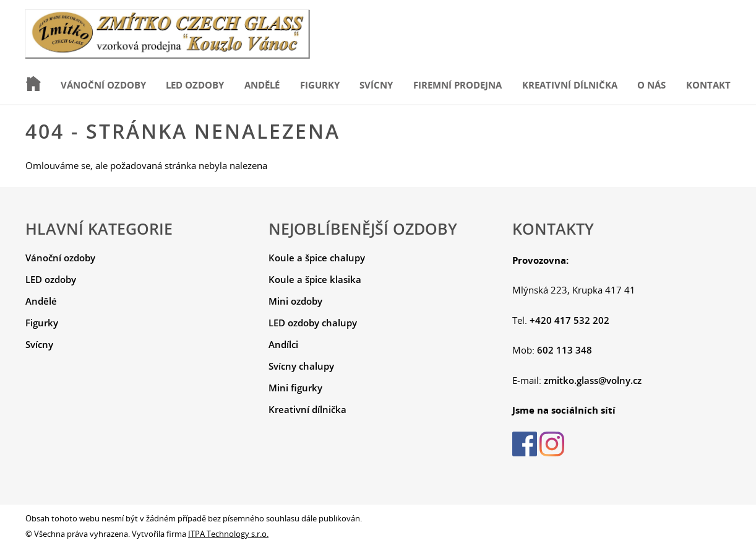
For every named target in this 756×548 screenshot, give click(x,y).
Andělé (262, 85)
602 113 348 (565, 350)
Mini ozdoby (295, 301)
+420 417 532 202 (569, 320)
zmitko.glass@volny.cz (593, 380)
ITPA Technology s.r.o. (228, 534)
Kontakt (708, 85)
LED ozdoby (195, 85)
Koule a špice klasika (315, 279)
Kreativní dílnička (570, 85)
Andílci (283, 344)
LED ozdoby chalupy (313, 323)
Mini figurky (295, 388)
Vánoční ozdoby (103, 85)
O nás (651, 85)
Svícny (376, 85)
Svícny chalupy (301, 366)
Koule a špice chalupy (317, 258)
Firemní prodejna (457, 85)
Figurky (320, 85)
